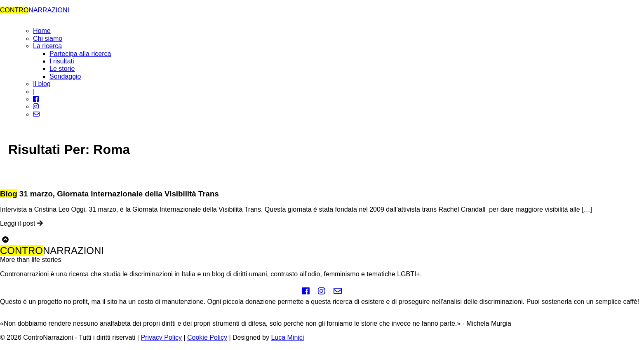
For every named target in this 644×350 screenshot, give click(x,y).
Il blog (42, 84)
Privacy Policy (161, 337)
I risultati (62, 61)
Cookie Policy (207, 337)
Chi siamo (48, 38)
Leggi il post (21, 223)
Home (42, 31)
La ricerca (47, 46)
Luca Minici (287, 337)
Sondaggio (65, 76)
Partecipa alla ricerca (80, 54)
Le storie (62, 69)
